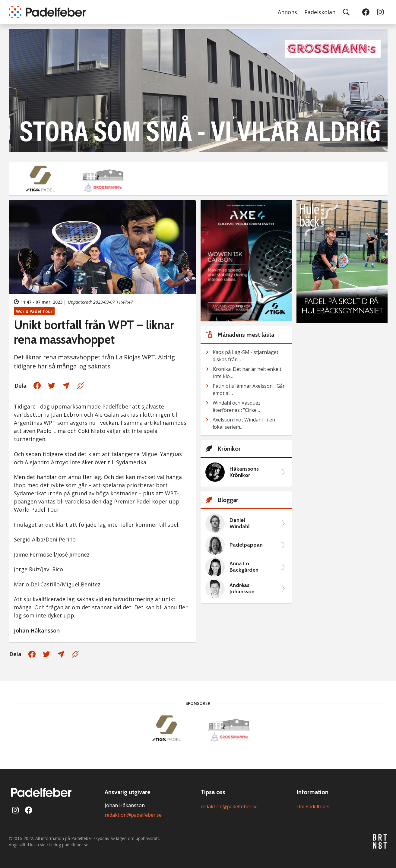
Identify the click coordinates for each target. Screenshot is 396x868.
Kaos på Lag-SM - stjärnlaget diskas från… (246, 356)
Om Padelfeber (313, 806)
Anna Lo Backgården (244, 567)
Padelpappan (246, 545)
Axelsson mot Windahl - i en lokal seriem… (244, 423)
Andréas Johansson (242, 589)
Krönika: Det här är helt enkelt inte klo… (247, 373)
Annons (287, 12)
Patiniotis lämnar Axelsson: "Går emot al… (249, 390)
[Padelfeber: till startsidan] (47, 12)
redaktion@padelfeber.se (133, 815)
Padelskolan (320, 12)
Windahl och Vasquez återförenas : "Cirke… (237, 406)
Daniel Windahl (240, 524)
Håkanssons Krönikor (244, 472)
